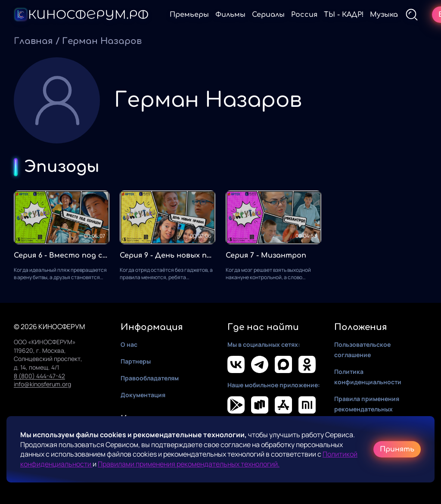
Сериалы (268, 15)
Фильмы (230, 15)
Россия (304, 15)
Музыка (384, 15)
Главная (33, 41)
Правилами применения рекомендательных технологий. (189, 464)
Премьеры (189, 15)
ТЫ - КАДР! (344, 15)
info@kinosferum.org (42, 384)
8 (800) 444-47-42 (39, 376)
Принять (397, 449)
